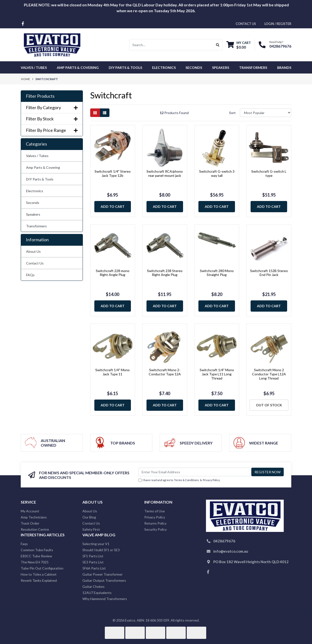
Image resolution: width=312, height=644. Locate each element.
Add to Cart (113, 206)
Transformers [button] (253, 68)
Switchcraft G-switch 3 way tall (217, 173)
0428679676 (280, 46)
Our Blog (89, 517)
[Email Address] (194, 472)
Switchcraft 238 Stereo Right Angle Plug (165, 273)
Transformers (36, 226)
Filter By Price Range (52, 130)
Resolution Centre (35, 529)
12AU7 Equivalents (97, 593)
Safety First (91, 529)
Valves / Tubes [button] (34, 68)
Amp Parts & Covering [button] (78, 68)
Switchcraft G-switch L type (269, 173)
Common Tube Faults (37, 550)
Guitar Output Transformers (104, 580)
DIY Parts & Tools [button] (125, 68)
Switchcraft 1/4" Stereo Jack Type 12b (113, 173)
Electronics (35, 191)
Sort (232, 113)
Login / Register (278, 24)
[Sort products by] (266, 113)
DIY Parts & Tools (40, 179)
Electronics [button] (164, 68)
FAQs (30, 275)
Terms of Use (155, 511)
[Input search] (171, 45)
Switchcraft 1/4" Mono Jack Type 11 (112, 372)
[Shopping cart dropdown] (239, 45)
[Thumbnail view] (95, 113)
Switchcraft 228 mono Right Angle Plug (113, 273)
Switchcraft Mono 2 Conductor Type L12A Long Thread (269, 374)
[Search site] (218, 45)
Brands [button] (284, 68)
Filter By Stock (52, 119)
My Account (30, 511)
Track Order (30, 523)
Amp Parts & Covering (43, 167)
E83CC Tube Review (36, 556)
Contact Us (35, 263)
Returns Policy (155, 523)
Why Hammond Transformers (105, 599)
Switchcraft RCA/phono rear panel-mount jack (165, 173)
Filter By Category (52, 108)
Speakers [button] (221, 68)
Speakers (33, 214)
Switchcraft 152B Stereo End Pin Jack (269, 273)
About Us (33, 251)
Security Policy (156, 529)
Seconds (194, 68)
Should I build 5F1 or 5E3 (101, 550)
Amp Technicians (34, 517)
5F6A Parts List (94, 568)
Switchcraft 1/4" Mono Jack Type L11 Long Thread (217, 374)
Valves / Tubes (37, 156)
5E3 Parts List (93, 562)
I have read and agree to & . (179, 480)
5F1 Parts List (93, 556)
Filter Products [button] (40, 96)
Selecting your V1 (96, 544)
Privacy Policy (211, 480)
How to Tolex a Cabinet (39, 574)
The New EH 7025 (35, 562)
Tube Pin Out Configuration (42, 568)
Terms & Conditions (186, 480)
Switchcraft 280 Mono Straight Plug (217, 273)
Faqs (24, 544)
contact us (246, 24)
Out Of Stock (269, 405)
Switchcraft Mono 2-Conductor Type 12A (165, 372)
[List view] (105, 113)
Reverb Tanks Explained (39, 580)
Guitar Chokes (93, 586)
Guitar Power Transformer (102, 574)
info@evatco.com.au (231, 551)
